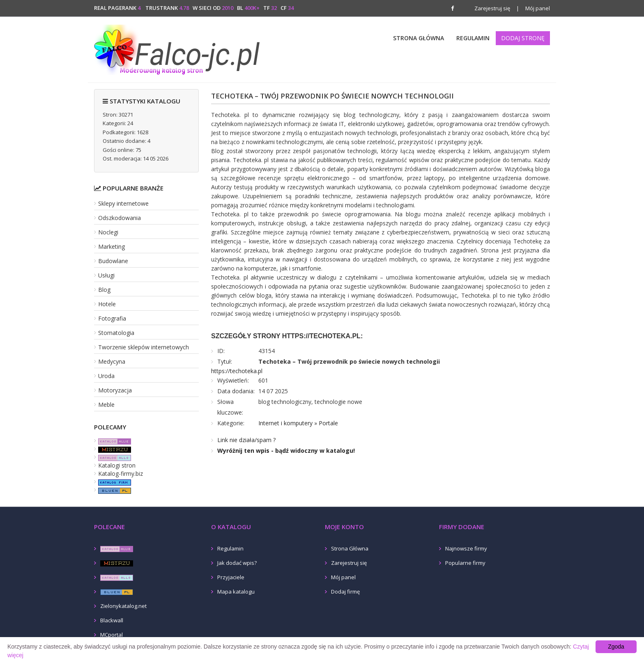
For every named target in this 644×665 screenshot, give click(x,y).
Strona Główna (419, 38)
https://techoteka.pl (237, 371)
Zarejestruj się (492, 8)
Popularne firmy (465, 563)
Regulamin (473, 38)
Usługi (106, 275)
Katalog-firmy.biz (121, 474)
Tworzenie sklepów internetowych (144, 347)
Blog (104, 290)
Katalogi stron (117, 465)
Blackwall (112, 620)
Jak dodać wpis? (237, 563)
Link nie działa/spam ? (246, 440)
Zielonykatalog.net (123, 606)
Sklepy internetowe (123, 203)
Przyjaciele (231, 577)
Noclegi (108, 232)
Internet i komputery (285, 423)
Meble (106, 405)
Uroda (106, 376)
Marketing (112, 247)
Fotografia (112, 318)
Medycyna (112, 361)
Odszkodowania (120, 218)
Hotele (107, 304)
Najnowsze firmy (466, 548)
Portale (328, 423)
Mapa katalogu (236, 592)
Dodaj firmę (345, 592)
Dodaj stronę (523, 38)
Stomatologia (116, 333)
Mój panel (533, 8)
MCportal (112, 635)
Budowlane (113, 261)
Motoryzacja (115, 390)
